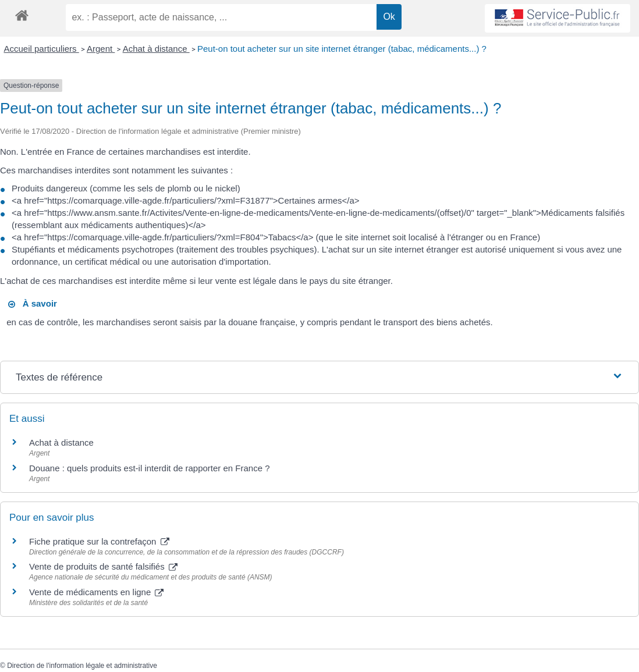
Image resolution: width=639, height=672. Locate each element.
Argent (101, 49)
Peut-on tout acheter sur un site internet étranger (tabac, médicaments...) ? (342, 49)
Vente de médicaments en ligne (96, 592)
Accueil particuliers (42, 49)
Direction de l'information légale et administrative (82, 666)
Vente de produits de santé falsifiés (103, 566)
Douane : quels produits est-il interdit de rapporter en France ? (150, 468)
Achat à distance (156, 49)
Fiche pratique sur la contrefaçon (99, 541)
